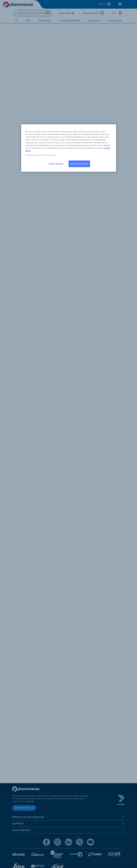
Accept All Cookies (79, 164)
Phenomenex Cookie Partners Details (41, 155)
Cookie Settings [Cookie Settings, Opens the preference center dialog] (56, 164)
